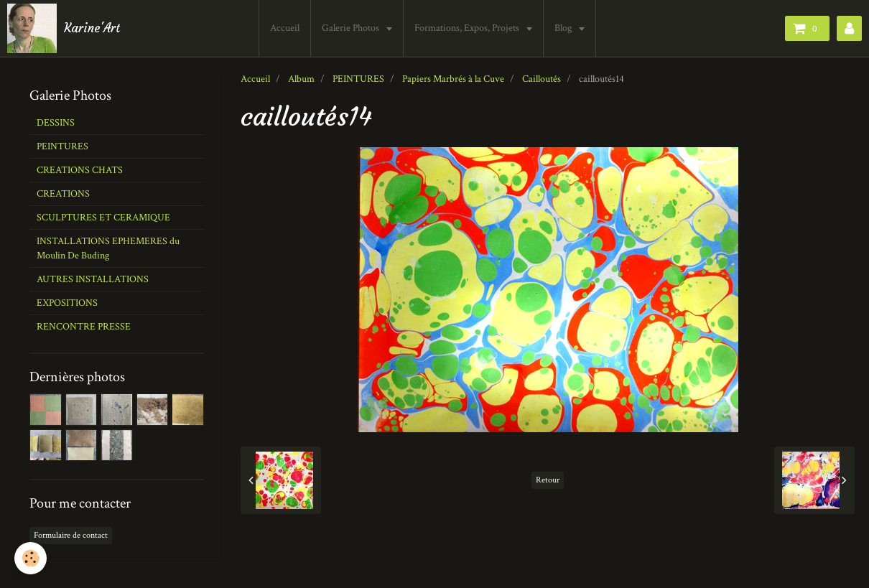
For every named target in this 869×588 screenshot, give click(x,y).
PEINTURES (358, 79)
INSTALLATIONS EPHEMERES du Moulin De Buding (108, 248)
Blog (564, 28)
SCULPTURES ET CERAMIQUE (103, 218)
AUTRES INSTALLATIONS (93, 279)
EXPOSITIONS (67, 303)
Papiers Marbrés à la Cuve (453, 79)
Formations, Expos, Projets (468, 28)
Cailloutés (542, 79)
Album (301, 79)
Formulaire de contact (71, 535)
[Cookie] (31, 558)
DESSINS (56, 123)
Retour (548, 480)
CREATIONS (63, 194)
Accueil (285, 28)
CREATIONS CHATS (80, 170)
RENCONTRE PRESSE (84, 327)
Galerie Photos (352, 28)
